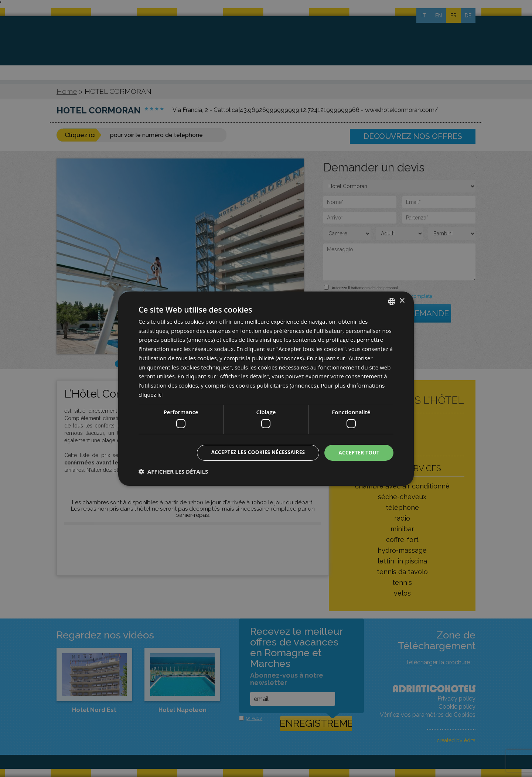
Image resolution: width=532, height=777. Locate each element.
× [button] (402, 301)
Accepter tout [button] (358, 452)
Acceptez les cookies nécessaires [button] (254, 452)
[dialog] (266, 388)
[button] (173, 472)
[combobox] (392, 301)
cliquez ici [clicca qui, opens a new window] (151, 394)
